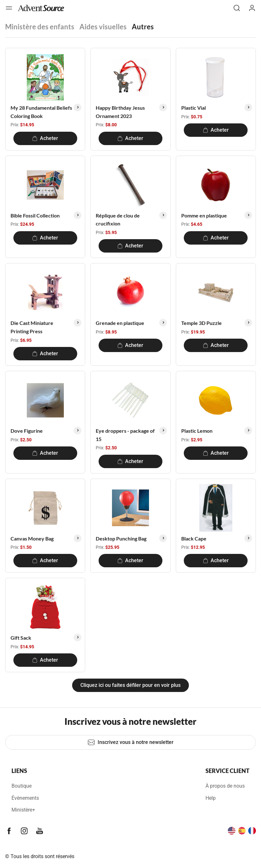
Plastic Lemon (197, 431)
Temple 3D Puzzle (201, 323)
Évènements (25, 798)
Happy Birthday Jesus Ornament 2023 (120, 112)
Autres (143, 27)
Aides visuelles (103, 27)
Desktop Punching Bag (121, 538)
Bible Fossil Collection (35, 215)
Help (211, 798)
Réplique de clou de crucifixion (118, 220)
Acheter (45, 138)
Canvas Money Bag (32, 538)
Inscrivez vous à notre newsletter (130, 742)
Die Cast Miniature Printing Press (32, 327)
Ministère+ (23, 810)
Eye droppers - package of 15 (125, 435)
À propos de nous (225, 786)
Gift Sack (21, 638)
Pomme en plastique (204, 215)
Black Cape (194, 538)
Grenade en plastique (120, 323)
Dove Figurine (27, 431)
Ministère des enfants (40, 27)
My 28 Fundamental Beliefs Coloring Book (41, 112)
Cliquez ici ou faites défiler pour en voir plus (130, 685)
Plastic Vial (194, 108)
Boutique (22, 786)
